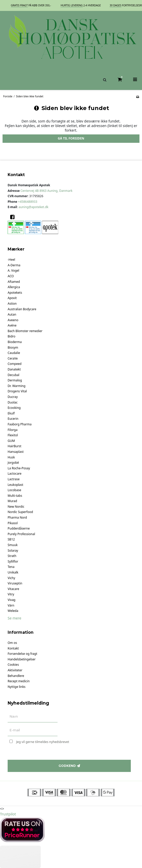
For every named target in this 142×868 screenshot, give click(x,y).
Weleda (13, 611)
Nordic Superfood (20, 512)
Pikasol (13, 523)
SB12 (11, 539)
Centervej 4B (47, 191)
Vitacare (13, 589)
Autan (12, 314)
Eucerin (13, 419)
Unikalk (13, 572)
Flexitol (13, 435)
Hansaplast (16, 452)
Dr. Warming (17, 386)
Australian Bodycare (22, 309)
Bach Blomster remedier (25, 331)
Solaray (13, 551)
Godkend (67, 766)
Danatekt (14, 369)
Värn (11, 605)
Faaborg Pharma (20, 424)
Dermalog (15, 380)
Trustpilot (8, 814)
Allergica (14, 287)
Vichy (11, 578)
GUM (11, 441)
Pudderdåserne (19, 528)
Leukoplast (15, 485)
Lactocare (15, 474)
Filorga (13, 430)
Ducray (13, 397)
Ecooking (14, 408)
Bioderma (15, 342)
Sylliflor (13, 561)
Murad (12, 501)
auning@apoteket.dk (33, 207)
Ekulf (11, 413)
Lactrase (14, 479)
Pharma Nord (17, 517)
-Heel (11, 260)
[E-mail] (33, 731)
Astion (12, 304)
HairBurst (15, 446)
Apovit (12, 298)
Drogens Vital (17, 391)
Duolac (13, 402)
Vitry (11, 594)
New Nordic (16, 507)
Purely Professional (21, 534)
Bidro (11, 336)
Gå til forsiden (71, 138)
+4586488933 (28, 202)
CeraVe (13, 358)
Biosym (13, 347)
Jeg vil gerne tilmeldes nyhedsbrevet (57, 741)
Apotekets (15, 293)
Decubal (13, 375)
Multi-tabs (15, 496)
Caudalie (14, 353)
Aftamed (14, 282)
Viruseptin (15, 583)
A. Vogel (13, 270)
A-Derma (14, 265)
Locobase (14, 490)
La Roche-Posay (19, 468)
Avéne (12, 325)
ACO (11, 276)
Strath (12, 556)
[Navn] (33, 717)
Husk (11, 457)
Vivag (12, 600)
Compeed (15, 364)
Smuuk (13, 545)
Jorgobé (13, 463)
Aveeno (13, 320)
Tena (11, 567)
